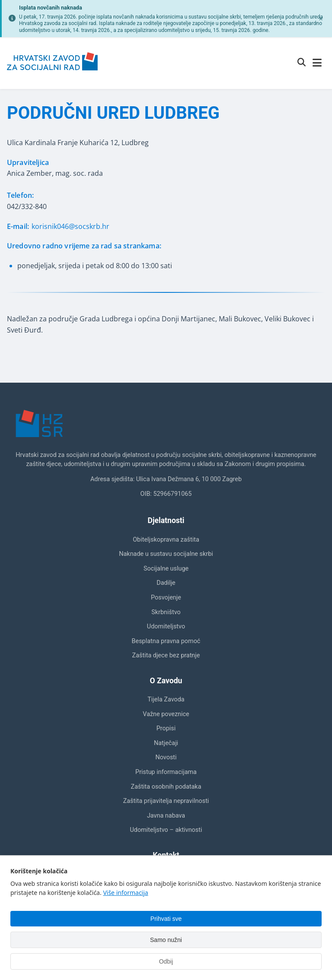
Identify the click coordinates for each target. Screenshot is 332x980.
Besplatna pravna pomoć (166, 641)
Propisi (166, 728)
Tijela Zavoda (166, 699)
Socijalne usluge (166, 569)
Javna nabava (166, 816)
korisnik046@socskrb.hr (70, 226)
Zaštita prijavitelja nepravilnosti (166, 801)
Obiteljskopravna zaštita (166, 540)
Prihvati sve (166, 919)
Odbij (166, 961)
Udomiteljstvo (166, 626)
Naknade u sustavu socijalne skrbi (166, 554)
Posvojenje (166, 598)
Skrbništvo (166, 612)
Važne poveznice (166, 714)
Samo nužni (166, 940)
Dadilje (166, 583)
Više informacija (125, 893)
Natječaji (166, 743)
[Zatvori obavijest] (321, 19)
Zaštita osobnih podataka (166, 787)
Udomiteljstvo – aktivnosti (166, 830)
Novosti (166, 757)
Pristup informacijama (166, 772)
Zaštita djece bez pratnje (166, 655)
